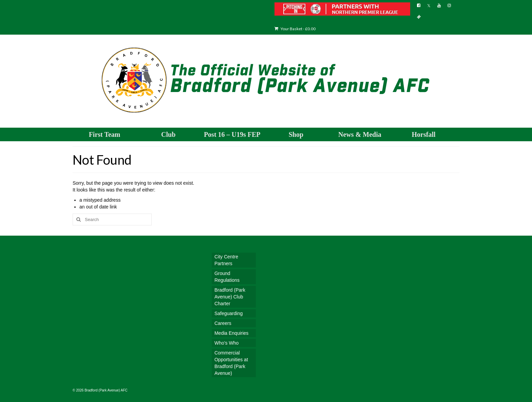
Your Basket (295, 29)
